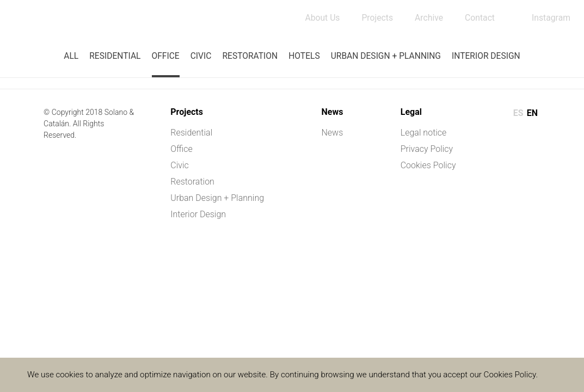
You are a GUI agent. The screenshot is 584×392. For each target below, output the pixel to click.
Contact (479, 18)
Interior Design (486, 56)
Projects (375, 18)
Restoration (250, 56)
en (532, 113)
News (332, 133)
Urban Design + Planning (386, 56)
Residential (115, 56)
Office (165, 56)
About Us (320, 18)
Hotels (304, 56)
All (71, 56)
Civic (201, 56)
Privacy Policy (427, 149)
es (518, 113)
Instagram (551, 18)
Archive (428, 18)
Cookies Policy (428, 165)
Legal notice (424, 133)
